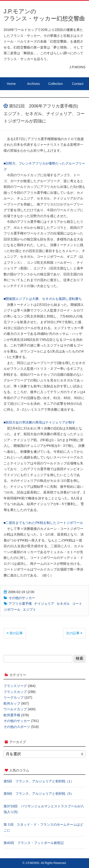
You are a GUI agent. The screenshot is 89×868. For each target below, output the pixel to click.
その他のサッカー (22, 598)
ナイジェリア (44, 604)
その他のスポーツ (17, 727)
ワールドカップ (15, 709)
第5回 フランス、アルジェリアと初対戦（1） (39, 781)
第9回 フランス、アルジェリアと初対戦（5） (39, 794)
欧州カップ (12, 703)
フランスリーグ (15, 686)
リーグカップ (14, 697)
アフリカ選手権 (20, 604)
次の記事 (74, 633)
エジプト (29, 610)
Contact (78, 84)
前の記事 (15, 633)
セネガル (63, 604)
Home (11, 84)
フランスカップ (15, 692)
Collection (55, 84)
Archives (33, 84)
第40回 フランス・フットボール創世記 (34, 843)
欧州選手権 (12, 715)
